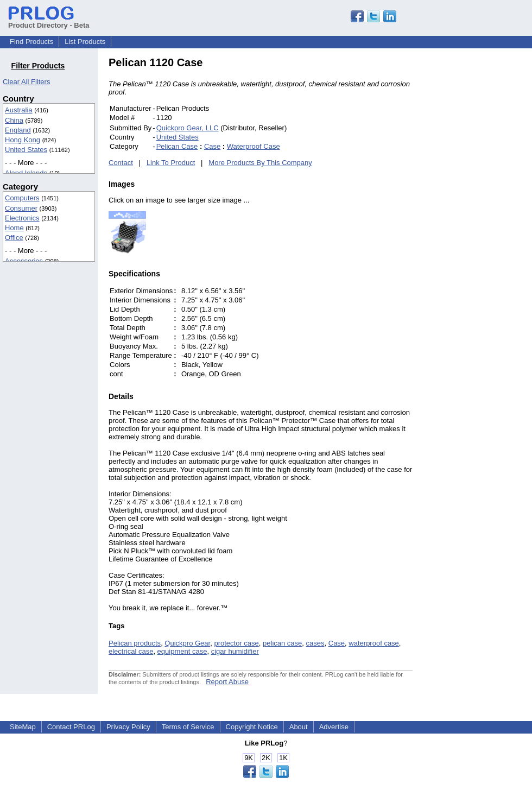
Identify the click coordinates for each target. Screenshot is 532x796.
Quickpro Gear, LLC (188, 128)
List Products (85, 42)
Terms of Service (188, 727)
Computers (22, 198)
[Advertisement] (492, 219)
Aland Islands (26, 173)
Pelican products (135, 643)
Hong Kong (23, 140)
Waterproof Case (254, 146)
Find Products (31, 42)
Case (212, 146)
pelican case (282, 643)
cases (315, 643)
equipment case (182, 651)
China (14, 120)
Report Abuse (227, 682)
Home (14, 228)
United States (26, 150)
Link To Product (171, 163)
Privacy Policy (128, 727)
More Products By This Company (260, 163)
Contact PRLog (71, 727)
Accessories (24, 261)
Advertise (334, 727)
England (18, 130)
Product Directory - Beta (49, 21)
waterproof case (374, 643)
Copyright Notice (252, 727)
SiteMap (23, 727)
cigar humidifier (235, 651)
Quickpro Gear (187, 643)
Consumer (21, 208)
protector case (236, 643)
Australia (19, 110)
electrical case (131, 651)
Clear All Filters (26, 82)
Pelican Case (177, 146)
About (299, 727)
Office (14, 238)
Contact (121, 163)
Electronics (22, 218)
